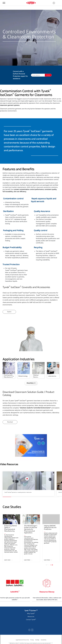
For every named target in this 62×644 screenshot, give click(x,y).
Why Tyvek (31, 614)
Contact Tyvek (31, 620)
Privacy (32, 640)
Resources (31, 617)
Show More (31, 383)
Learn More (27, 560)
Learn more (8, 560)
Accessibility (44, 640)
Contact (48, 75)
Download (10, 422)
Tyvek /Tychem (31, 611)
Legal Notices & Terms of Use (22, 640)
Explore (9, 312)
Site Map (37, 640)
